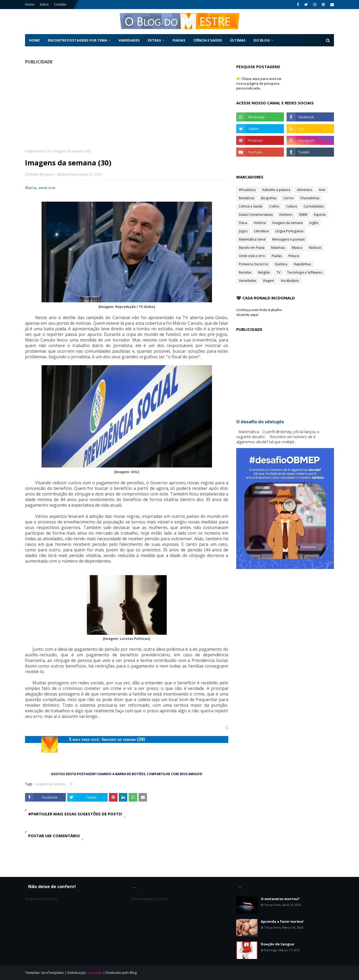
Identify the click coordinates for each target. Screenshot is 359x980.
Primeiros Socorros (254, 264)
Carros (288, 198)
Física (243, 223)
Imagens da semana (51, 784)
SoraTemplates (52, 973)
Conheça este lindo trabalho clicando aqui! (259, 312)
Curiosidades (314, 206)
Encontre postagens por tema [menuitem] (77, 40)
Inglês (314, 223)
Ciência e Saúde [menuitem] (208, 40)
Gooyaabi (95, 973)
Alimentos (305, 190)
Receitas (245, 272)
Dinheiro (286, 215)
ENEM (303, 215)
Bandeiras (247, 198)
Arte (322, 190)
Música (297, 248)
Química (281, 264)
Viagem (268, 281)
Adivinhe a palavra (276, 190)
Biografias (269, 198)
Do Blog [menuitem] (262, 40)
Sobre (44, 4)
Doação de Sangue (277, 944)
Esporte (320, 215)
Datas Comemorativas (256, 215)
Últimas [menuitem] (238, 40)
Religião (264, 272)
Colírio (274, 206)
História (260, 223)
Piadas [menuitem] (179, 40)
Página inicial (35, 151)
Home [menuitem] (34, 40)
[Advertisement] (127, 107)
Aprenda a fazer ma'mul (282, 921)
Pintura (294, 256)
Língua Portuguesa (289, 231)
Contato (60, 4)
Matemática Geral (252, 239)
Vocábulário (290, 281)
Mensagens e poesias (288, 239)
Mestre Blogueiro (42, 174)
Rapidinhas (302, 264)
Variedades (248, 281)
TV (49, 151)
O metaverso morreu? (280, 899)
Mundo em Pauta (252, 248)
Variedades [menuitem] (129, 40)
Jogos (243, 231)
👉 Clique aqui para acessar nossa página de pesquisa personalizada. (259, 83)
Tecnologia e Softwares (305, 272)
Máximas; (278, 248)
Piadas (277, 256)
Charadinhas (310, 198)
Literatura (261, 231)
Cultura (291, 206)
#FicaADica (247, 190)
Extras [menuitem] (154, 40)
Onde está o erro (252, 256)
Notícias (315, 248)
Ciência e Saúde (251, 206)
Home (30, 4)
